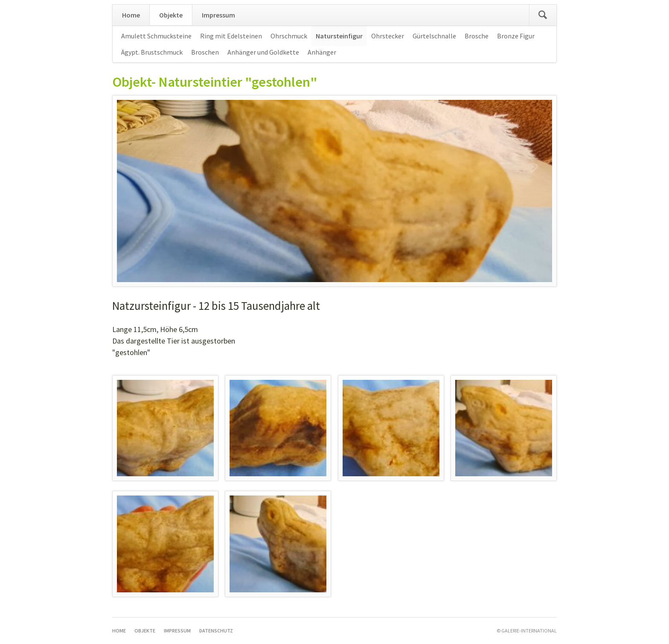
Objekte (171, 15)
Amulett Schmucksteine (156, 36)
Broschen (205, 52)
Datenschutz (216, 631)
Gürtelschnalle (434, 36)
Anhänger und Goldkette (263, 52)
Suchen (543, 15)
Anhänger (322, 52)
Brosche (477, 36)
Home (131, 15)
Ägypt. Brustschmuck (152, 52)
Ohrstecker (388, 36)
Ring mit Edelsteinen (231, 36)
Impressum (218, 15)
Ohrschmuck (289, 36)
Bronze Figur (516, 36)
